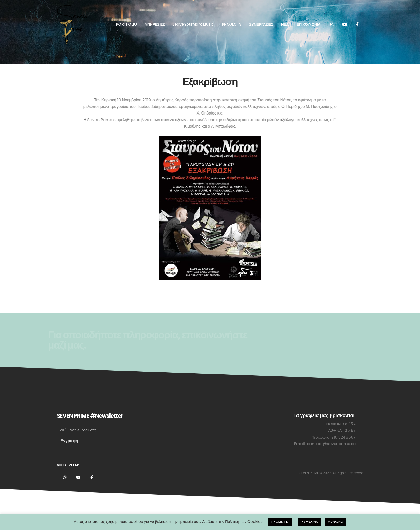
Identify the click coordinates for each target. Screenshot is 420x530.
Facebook (92, 477)
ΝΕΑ (285, 24)
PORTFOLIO (126, 24)
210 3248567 (343, 437)
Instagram (65, 477)
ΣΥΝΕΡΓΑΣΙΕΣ (261, 24)
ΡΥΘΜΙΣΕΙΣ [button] (280, 522)
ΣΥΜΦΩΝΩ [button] (310, 522)
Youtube (78, 477)
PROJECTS (232, 24)
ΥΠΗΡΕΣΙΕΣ (155, 24)
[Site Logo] (72, 24)
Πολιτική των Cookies (244, 522)
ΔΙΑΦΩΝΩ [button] (336, 522)
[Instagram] (332, 24)
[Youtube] (345, 24)
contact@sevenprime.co (331, 444)
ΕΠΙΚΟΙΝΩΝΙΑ (308, 24)
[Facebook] (357, 24)
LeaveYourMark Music (193, 24)
